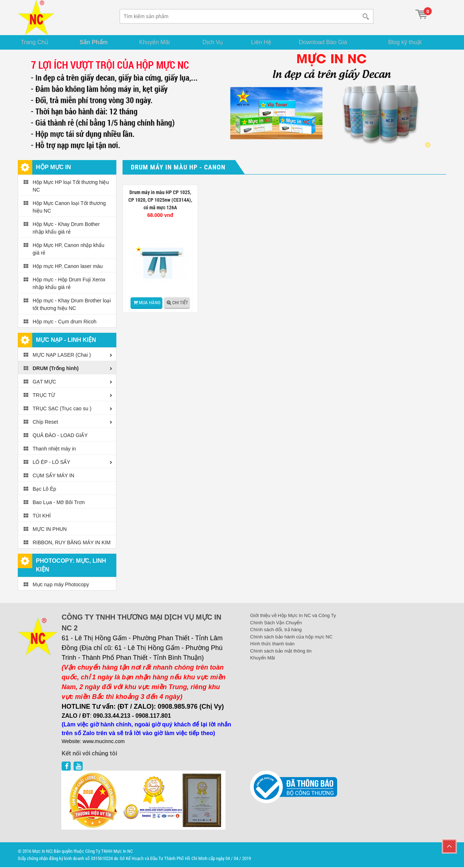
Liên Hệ (267, 42)
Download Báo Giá (330, 42)
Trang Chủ (38, 42)
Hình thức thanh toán (272, 644)
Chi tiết (180, 303)
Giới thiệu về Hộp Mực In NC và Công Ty (293, 616)
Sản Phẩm (97, 42)
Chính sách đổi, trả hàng (276, 630)
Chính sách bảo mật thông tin (281, 651)
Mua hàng (150, 303)
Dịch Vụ (217, 42)
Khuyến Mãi (159, 42)
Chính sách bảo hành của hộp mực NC (291, 637)
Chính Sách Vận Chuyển (276, 623)
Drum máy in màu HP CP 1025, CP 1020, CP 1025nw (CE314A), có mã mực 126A (160, 201)
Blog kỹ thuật (409, 42)
